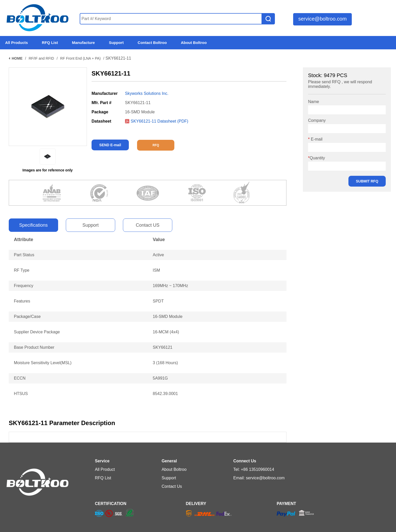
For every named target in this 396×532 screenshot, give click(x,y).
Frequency (24, 286)
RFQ (156, 145)
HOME (17, 58)
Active (158, 255)
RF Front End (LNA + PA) (80, 58)
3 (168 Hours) (165, 363)
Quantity (317, 158)
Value (159, 240)
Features (22, 301)
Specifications (33, 225)
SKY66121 (163, 347)
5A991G (160, 378)
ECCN (20, 378)
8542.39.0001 (165, 394)
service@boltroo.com (322, 19)
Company (317, 120)
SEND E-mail (110, 145)
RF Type (22, 270)
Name (314, 102)
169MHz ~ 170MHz (170, 286)
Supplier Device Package (37, 332)
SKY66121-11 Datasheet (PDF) (157, 121)
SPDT (158, 301)
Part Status (24, 255)
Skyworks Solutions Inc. (147, 93)
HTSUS (21, 394)
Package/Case (27, 317)
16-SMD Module (168, 317)
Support (90, 225)
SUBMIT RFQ (367, 181)
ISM (156, 270)
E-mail (315, 139)
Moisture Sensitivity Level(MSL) (43, 363)
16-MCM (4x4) (166, 332)
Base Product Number (34, 347)
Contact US (148, 225)
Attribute (24, 240)
